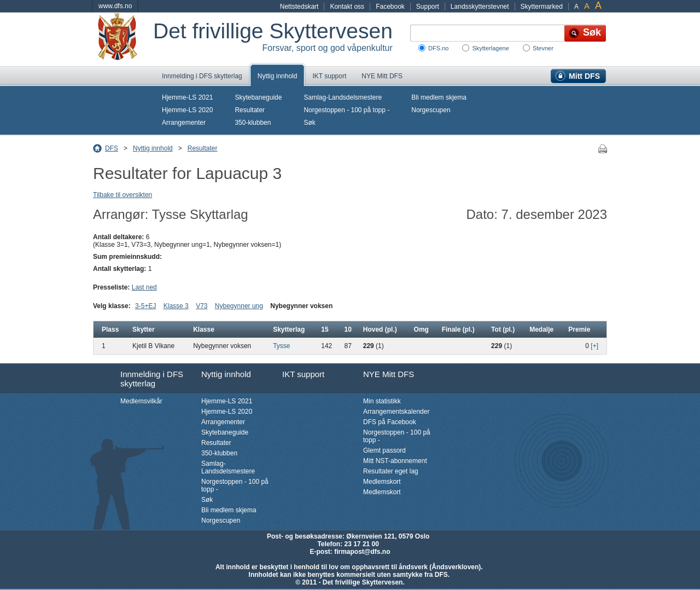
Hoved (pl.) (380, 329)
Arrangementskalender (396, 412)
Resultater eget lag (391, 471)
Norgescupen (431, 110)
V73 (202, 306)
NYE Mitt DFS (382, 76)
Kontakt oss (347, 7)
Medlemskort (382, 482)
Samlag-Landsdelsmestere (343, 97)
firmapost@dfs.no (362, 552)
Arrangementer (184, 123)
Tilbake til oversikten (122, 195)
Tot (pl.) (503, 329)
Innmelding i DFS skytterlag (202, 76)
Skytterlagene (490, 48)
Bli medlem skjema (439, 97)
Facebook (390, 7)
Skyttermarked (542, 7)
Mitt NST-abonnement (395, 461)
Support (428, 7)
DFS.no (438, 48)
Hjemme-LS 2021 (187, 97)
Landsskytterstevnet (480, 7)
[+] (594, 346)
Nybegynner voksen (301, 306)
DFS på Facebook (390, 422)
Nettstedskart (299, 7)
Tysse (281, 346)
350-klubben (253, 123)
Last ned (144, 287)
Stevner (543, 48)
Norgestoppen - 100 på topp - (346, 110)
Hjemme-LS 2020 (187, 110)
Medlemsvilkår (141, 401)
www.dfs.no (115, 6)
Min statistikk (382, 401)
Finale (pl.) (458, 329)
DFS (112, 148)
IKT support (329, 76)
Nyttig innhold (278, 76)
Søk (309, 123)
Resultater (250, 110)
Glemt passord (384, 450)
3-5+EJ (145, 306)
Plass (110, 329)
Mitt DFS (584, 76)
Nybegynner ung (239, 306)
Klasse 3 (176, 306)
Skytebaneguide (258, 97)
